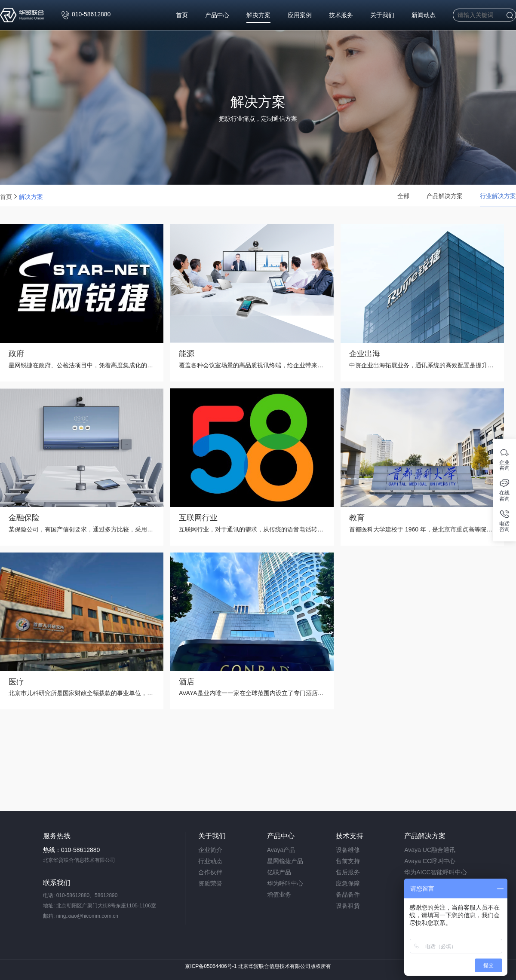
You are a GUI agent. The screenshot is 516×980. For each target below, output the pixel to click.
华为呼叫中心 (285, 883)
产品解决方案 (445, 200)
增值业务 (279, 895)
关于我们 (382, 17)
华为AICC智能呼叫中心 (435, 872)
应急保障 (348, 883)
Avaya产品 (281, 850)
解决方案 (258, 17)
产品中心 (217, 17)
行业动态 (210, 861)
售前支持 (348, 861)
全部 (403, 200)
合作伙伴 (210, 872)
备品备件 (348, 895)
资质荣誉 (210, 883)
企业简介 (210, 850)
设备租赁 (348, 906)
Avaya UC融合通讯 (430, 850)
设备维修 (348, 850)
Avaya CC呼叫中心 (430, 861)
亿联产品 (279, 872)
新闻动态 (424, 17)
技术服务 (341, 17)
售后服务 (348, 872)
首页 (182, 17)
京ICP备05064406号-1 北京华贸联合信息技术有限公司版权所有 (258, 966)
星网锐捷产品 (285, 861)
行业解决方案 (498, 200)
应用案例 (300, 17)
